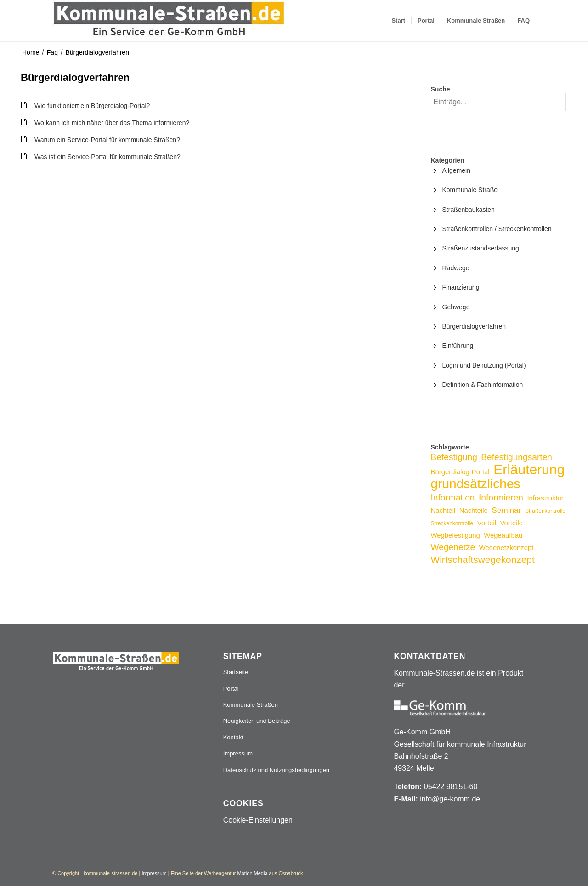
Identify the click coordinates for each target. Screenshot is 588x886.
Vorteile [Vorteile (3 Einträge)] (511, 523)
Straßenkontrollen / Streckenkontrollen (497, 229)
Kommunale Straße (470, 190)
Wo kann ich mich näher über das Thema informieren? (112, 123)
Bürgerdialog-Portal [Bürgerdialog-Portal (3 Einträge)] (460, 472)
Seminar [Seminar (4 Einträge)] (506, 510)
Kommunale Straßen (251, 705)
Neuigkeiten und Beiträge (257, 721)
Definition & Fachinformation (483, 385)
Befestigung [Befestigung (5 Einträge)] (454, 457)
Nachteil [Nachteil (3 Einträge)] (443, 511)
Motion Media (252, 873)
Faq (52, 52)
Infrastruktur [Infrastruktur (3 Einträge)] (545, 498)
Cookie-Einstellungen (258, 820)
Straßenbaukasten (469, 210)
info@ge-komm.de (450, 799)
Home (31, 52)
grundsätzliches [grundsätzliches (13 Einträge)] (476, 484)
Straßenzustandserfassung (481, 248)
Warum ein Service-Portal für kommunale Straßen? (107, 140)
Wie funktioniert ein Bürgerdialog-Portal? (92, 106)
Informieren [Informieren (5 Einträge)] (501, 497)
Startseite (236, 672)
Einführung (458, 346)
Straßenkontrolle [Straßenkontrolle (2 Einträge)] (545, 511)
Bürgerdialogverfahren (97, 52)
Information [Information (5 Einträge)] (453, 497)
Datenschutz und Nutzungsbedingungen (276, 770)
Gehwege (456, 307)
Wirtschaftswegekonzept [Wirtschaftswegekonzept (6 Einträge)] (483, 559)
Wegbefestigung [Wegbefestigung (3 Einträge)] (455, 535)
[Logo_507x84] (169, 21)
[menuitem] (398, 21)
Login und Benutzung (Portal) (484, 365)
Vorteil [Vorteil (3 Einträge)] (487, 523)
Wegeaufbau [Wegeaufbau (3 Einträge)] (503, 535)
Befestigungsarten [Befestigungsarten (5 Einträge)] (517, 457)
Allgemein (456, 170)
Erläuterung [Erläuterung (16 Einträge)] (529, 469)
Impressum (238, 753)
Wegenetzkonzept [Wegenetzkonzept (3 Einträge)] (506, 548)
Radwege (456, 268)
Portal (231, 689)
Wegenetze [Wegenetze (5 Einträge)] (453, 547)
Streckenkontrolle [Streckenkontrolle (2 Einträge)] (452, 523)
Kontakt (233, 737)
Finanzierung (461, 287)
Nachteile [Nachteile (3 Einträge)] (474, 511)
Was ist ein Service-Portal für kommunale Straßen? (107, 157)
